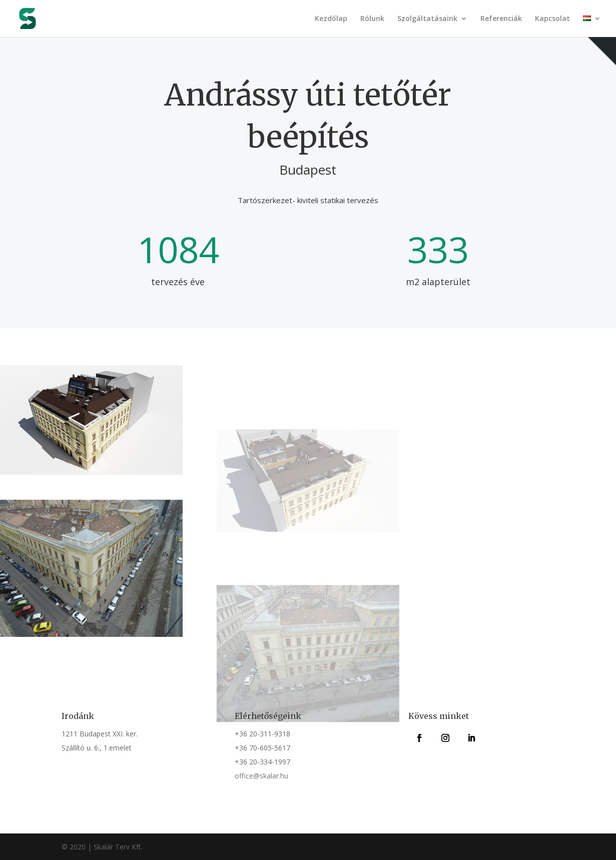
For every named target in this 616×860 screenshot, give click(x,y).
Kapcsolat (552, 19)
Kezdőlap (331, 19)
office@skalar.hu (261, 776)
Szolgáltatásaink (427, 19)
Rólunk (372, 19)
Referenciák (501, 19)
